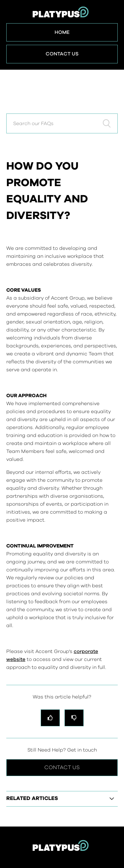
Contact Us (62, 54)
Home (62, 32)
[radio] (50, 718)
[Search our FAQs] (62, 123)
